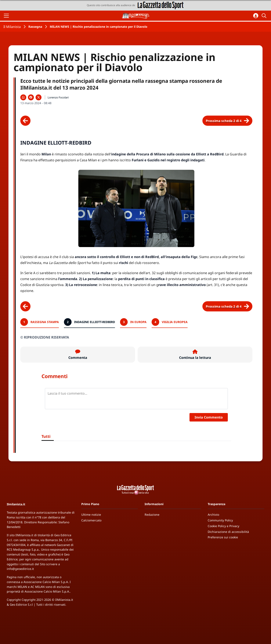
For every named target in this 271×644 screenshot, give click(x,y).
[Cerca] (265, 16)
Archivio (213, 515)
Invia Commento (209, 417)
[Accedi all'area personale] (256, 16)
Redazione (152, 515)
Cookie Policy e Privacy (223, 526)
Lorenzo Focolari (58, 97)
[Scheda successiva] (227, 121)
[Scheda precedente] (25, 121)
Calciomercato (91, 520)
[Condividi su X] (39, 97)
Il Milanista (12, 27)
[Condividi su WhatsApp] (23, 97)
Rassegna (35, 27)
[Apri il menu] (6, 16)
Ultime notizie (91, 515)
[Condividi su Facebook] (31, 97)
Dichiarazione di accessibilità (228, 532)
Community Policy (220, 520)
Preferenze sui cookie (223, 537)
